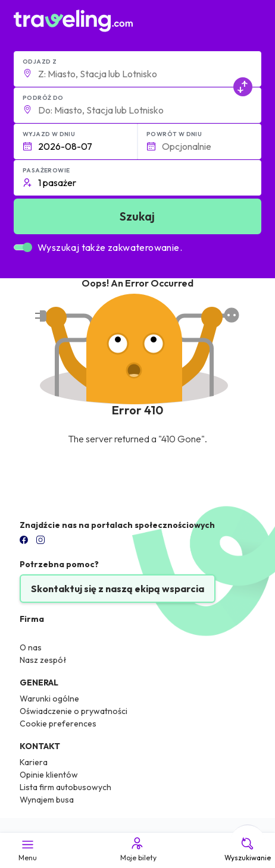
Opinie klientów (49, 775)
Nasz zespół (43, 660)
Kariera (34, 762)
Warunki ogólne (49, 699)
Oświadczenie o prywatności (74, 711)
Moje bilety (137, 849)
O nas (31, 647)
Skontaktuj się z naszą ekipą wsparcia (118, 589)
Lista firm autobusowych (65, 787)
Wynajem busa (47, 800)
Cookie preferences (58, 724)
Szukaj (137, 216)
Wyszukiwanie (248, 849)
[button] (137, 69)
